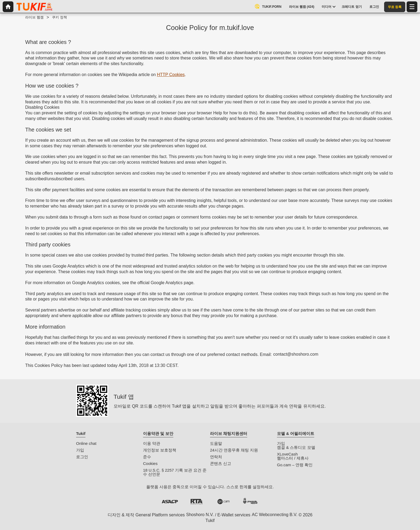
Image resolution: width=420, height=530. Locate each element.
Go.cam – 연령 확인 (295, 465)
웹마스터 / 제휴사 (293, 458)
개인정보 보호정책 (160, 450)
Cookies (150, 463)
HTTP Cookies (171, 75)
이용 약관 (152, 443)
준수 (147, 457)
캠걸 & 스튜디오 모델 (296, 447)
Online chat (86, 443)
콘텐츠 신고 (221, 463)
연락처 (216, 457)
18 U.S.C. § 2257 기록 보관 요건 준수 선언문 (175, 472)
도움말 (216, 443)
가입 (80, 450)
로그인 (82, 457)
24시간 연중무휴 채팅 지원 (234, 450)
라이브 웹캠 (34, 17)
